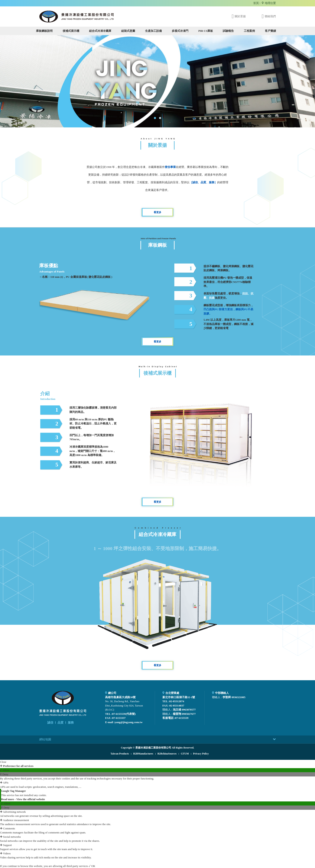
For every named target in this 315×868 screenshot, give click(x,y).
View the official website (31, 799)
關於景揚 (240, 16)
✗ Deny (4, 774)
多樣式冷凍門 (180, 31)
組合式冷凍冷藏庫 (100, 31)
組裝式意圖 (128, 31)
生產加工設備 (153, 31)
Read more (8, 799)
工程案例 (249, 31)
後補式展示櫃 (71, 31)
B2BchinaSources (167, 754)
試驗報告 (228, 31)
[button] (155, 118)
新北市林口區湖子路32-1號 (179, 697)
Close (3, 762)
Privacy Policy (201, 754)
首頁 (256, 3)
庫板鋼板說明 (44, 31)
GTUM (185, 754)
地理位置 (270, 3)
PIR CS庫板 (205, 31)
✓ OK (92, 866)
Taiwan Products (120, 754)
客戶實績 (270, 31)
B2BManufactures (143, 754)
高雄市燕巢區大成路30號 (120, 697)
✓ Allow (5, 770)
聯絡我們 (270, 16)
